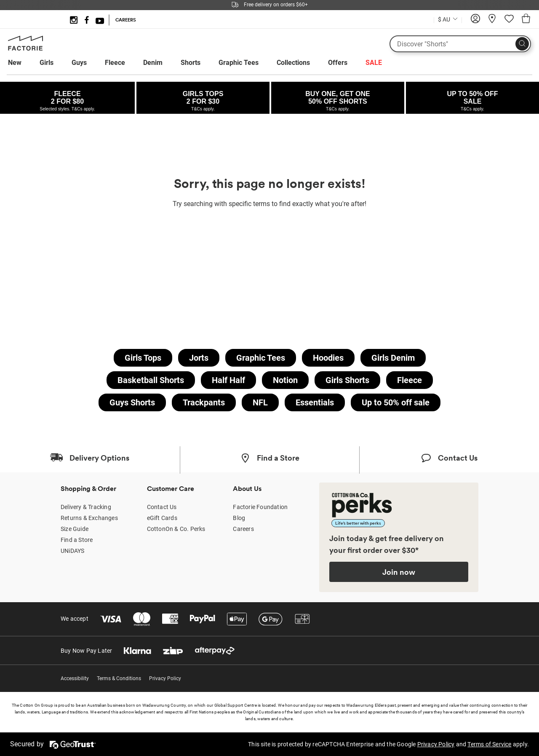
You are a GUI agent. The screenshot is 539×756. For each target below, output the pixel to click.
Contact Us (162, 507)
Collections (293, 63)
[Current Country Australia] (448, 20)
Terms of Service (489, 744)
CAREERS (126, 20)
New (15, 63)
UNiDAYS (72, 551)
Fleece (115, 63)
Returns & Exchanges (89, 518)
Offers (338, 63)
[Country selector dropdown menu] (448, 19)
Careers (243, 529)
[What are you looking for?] (460, 44)
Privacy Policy (165, 678)
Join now (399, 572)
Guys (79, 63)
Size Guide (75, 529)
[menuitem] (23, 63)
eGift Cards (162, 518)
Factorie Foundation (260, 507)
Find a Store (77, 540)
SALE (374, 63)
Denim (153, 63)
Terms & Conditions (119, 678)
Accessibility (75, 678)
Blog (239, 518)
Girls (47, 63)
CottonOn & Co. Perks (176, 529)
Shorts (191, 63)
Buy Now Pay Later (86, 651)
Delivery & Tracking (86, 507)
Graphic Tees (239, 63)
